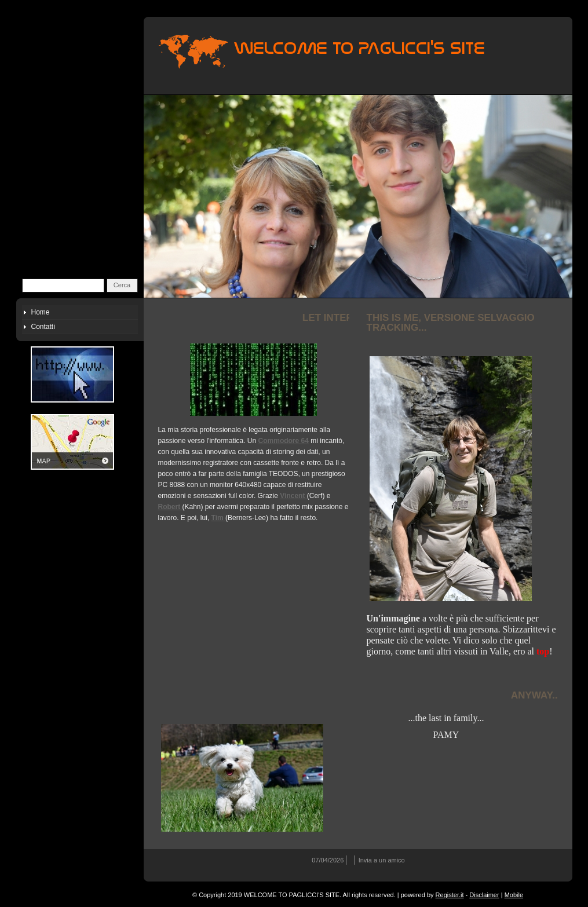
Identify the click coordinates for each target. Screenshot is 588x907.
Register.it (450, 895)
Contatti (43, 327)
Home (41, 312)
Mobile (514, 895)
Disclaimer (484, 895)
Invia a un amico (382, 860)
